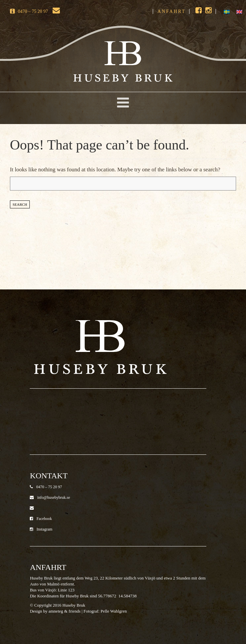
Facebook (41, 519)
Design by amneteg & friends (55, 611)
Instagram (41, 529)
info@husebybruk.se (50, 497)
